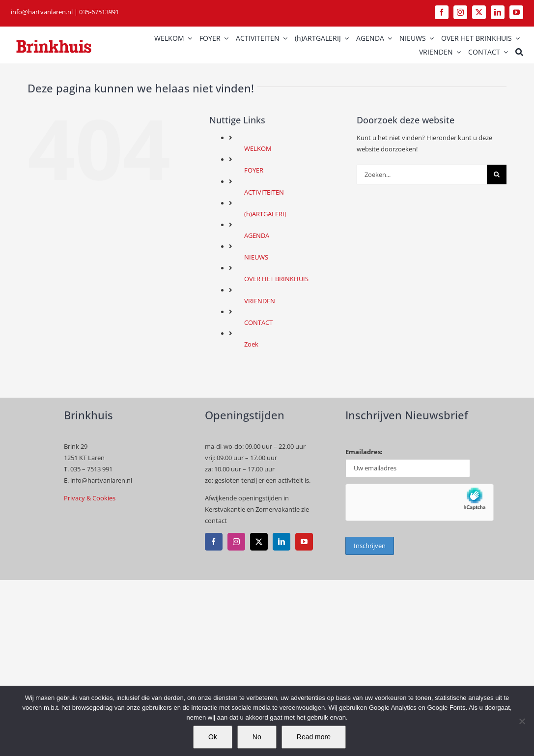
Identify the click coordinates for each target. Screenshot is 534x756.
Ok (213, 737)
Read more (314, 737)
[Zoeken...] (422, 174)
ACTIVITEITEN (264, 192)
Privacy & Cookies (90, 498)
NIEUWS (256, 257)
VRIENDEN (260, 301)
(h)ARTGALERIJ (265, 214)
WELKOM (258, 148)
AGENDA (257, 235)
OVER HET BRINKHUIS (276, 279)
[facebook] (442, 12)
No (257, 737)
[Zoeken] (497, 174)
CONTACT (258, 322)
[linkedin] (498, 12)
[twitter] (479, 12)
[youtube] (516, 12)
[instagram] (460, 12)
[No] (522, 721)
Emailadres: (364, 452)
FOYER (254, 170)
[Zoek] (519, 52)
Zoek (251, 344)
